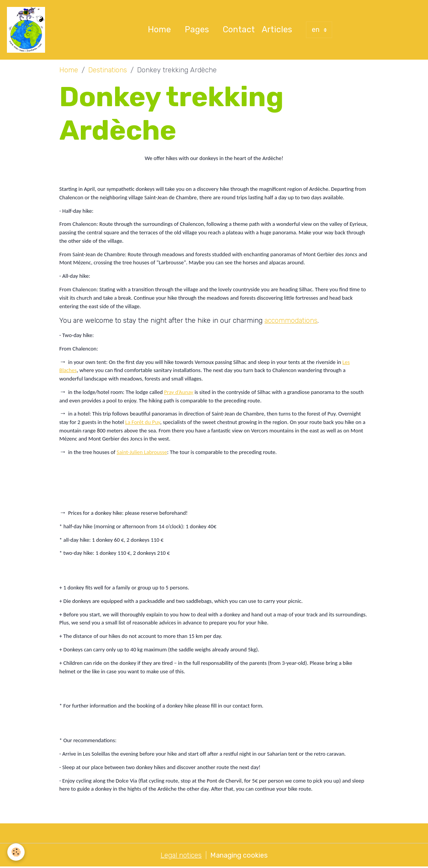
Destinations (108, 70)
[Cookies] (16, 852)
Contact (239, 30)
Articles (277, 30)
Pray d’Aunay (179, 392)
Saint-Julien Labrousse (142, 452)
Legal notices (181, 856)
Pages (197, 30)
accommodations (291, 320)
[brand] (28, 30)
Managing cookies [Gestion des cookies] (239, 856)
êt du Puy (150, 422)
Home (159, 30)
